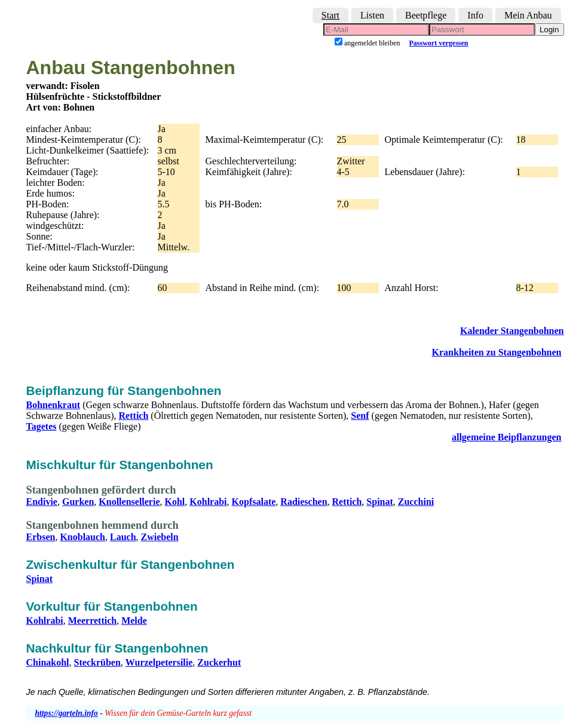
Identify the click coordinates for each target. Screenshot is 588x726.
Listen (372, 15)
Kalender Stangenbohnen (512, 331)
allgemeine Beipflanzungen (507, 437)
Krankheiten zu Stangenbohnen (497, 352)
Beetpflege (426, 15)
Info (475, 15)
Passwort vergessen (439, 43)
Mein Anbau (528, 15)
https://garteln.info (67, 713)
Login (549, 30)
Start (330, 15)
